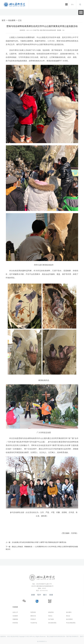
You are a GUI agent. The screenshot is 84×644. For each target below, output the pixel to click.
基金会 (68, 616)
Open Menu (81, 12)
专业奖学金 (34, 623)
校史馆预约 (69, 619)
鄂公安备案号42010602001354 (56, 636)
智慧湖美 (33, 612)
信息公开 (15, 612)
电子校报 (51, 619)
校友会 (50, 616)
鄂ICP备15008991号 (72, 636)
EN (72, 5)
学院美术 (33, 619)
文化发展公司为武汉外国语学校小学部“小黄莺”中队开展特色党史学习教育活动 (36, 542)
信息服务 (15, 616)
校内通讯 (69, 612)
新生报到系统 (52, 623)
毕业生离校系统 (71, 623)
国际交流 (33, 616)
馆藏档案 (15, 619)
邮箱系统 (51, 612)
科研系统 (15, 623)
